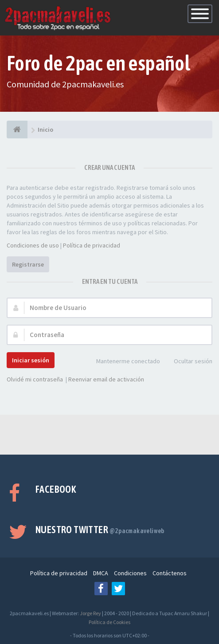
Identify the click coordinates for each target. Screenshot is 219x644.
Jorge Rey (90, 613)
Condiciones (130, 573)
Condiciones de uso (33, 245)
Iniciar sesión (31, 360)
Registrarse (28, 264)
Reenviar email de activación (106, 379)
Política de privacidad (92, 245)
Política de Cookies (109, 622)
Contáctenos (170, 573)
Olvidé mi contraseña (35, 379)
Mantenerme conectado (123, 362)
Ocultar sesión (188, 362)
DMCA (101, 573)
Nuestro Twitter (100, 530)
